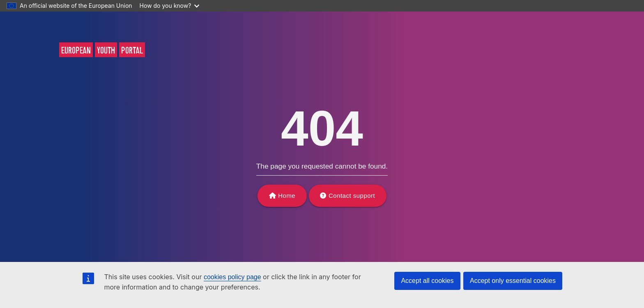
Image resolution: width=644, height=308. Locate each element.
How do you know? (170, 6)
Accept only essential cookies (513, 281)
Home (287, 196)
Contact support (352, 196)
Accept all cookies (427, 281)
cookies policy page (232, 277)
